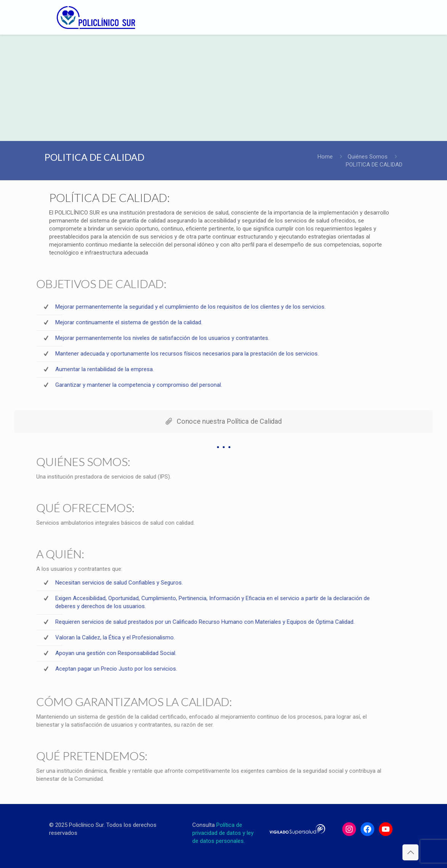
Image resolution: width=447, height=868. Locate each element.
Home (325, 157)
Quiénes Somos (368, 157)
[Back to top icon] (410, 852)
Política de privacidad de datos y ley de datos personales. (223, 833)
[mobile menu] (386, 17)
